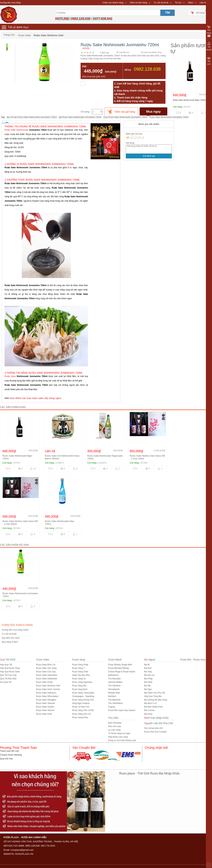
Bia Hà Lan (149, 675)
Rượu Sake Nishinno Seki (48, 686)
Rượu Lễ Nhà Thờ (81, 707)
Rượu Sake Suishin (45, 707)
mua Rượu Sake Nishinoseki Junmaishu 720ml (125, 117)
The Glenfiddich (115, 703)
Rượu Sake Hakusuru (46, 693)
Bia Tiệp (148, 672)
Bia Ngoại (150, 660)
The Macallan (114, 679)
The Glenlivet (114, 686)
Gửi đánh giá (149, 156)
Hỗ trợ (128, 70)
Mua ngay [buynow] (153, 112)
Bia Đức (148, 668)
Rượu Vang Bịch (80, 689)
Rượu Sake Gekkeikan (47, 679)
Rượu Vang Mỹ (79, 686)
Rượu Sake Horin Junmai (48, 689)
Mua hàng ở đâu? (10, 642)
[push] (121, 112)
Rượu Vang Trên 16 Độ (83, 710)
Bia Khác (148, 714)
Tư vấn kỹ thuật (161, 3)
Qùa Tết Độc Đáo (8, 679)
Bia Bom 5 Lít (151, 703)
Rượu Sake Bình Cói (46, 665)
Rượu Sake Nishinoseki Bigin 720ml (189, 100)
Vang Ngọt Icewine (81, 703)
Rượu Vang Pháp (80, 665)
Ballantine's (113, 675)
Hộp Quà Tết (6, 665)
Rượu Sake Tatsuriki (46, 703)
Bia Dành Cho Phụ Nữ (155, 693)
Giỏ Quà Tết (6, 682)
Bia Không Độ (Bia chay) (156, 700)
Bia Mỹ (147, 686)
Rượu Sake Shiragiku (46, 700)
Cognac (112, 707)
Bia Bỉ (147, 665)
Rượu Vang (78, 660)
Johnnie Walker (115, 682)
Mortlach (112, 696)
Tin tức (178, 3)
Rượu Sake (10, 376)
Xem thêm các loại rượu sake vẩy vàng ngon (35, 398)
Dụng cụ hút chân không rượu (122, 740)
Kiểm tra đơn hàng (139, 3)
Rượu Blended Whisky (119, 668)
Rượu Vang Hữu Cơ (81, 714)
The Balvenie (114, 700)
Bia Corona (149, 710)
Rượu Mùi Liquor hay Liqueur (122, 710)
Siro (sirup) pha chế (153, 728)
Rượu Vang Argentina (82, 682)
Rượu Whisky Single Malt (120, 665)
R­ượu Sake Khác (44, 714)
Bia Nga (148, 689)
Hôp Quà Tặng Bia (153, 696)
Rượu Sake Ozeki (44, 682)
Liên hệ (203, 3)
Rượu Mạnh (115, 660)
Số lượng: (85, 112)
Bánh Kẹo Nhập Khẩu (156, 718)
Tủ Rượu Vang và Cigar (119, 733)
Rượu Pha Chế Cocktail (155, 732)
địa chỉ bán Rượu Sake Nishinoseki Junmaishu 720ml (32, 117)
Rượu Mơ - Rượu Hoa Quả (195, 660)
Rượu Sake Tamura (45, 710)
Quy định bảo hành (11, 638)
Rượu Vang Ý (78, 668)
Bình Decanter (115, 723)
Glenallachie (114, 689)
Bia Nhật (148, 682)
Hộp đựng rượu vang (118, 737)
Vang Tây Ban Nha (81, 675)
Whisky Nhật (114, 693)
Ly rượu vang (114, 730)
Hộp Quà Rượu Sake (10, 672)
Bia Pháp (148, 679)
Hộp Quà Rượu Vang (10, 668)
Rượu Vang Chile (80, 672)
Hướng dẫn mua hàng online (15, 630)
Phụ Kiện (113, 718)
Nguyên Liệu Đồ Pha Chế (159, 723)
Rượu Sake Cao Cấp (46, 672)
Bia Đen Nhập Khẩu (154, 707)
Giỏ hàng (200, 13)
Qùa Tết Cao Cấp (8, 675)
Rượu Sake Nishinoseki (17, 130)
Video (190, 3)
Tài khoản (209, 46)
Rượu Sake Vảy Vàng (46, 668)
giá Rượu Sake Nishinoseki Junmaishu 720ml (80, 117)
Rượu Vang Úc (79, 679)
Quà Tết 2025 (8, 660)
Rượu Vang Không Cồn (83, 700)
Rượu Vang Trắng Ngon (83, 693)
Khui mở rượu (114, 726)
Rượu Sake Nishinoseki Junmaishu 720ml (169, 117)
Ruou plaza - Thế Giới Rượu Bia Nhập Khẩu (150, 773)
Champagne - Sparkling (83, 696)
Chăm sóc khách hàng (113, 3)
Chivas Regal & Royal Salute (122, 672)
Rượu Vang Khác (80, 717)
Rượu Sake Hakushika (47, 675)
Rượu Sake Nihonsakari (47, 696)
